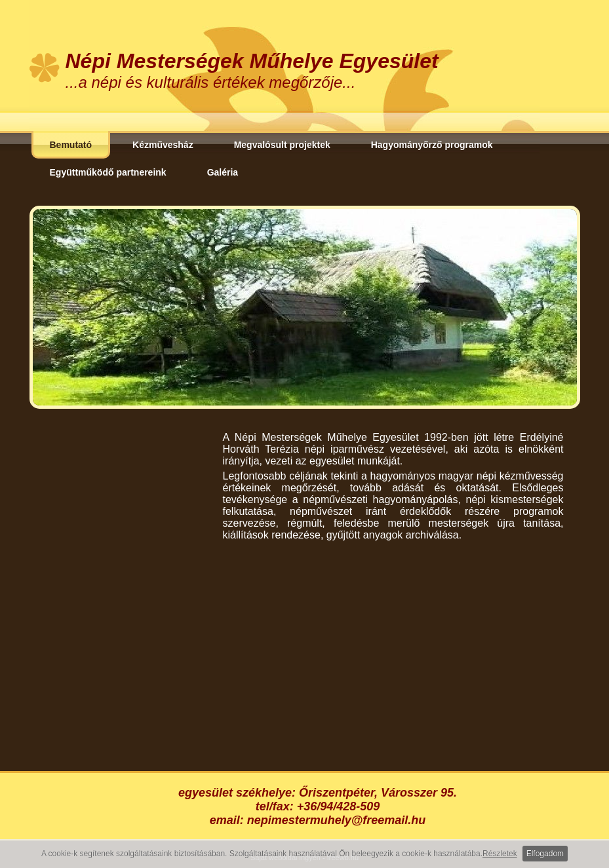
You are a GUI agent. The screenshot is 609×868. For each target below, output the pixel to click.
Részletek (500, 854)
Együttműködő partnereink (108, 172)
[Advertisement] (393, 649)
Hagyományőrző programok (432, 145)
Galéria (223, 172)
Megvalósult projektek (282, 145)
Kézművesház (163, 145)
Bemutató (71, 145)
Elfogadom (545, 854)
